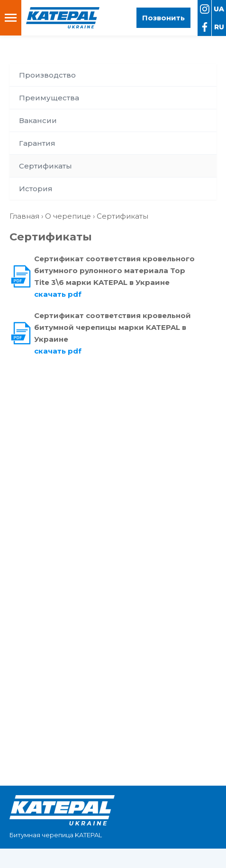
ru (219, 27)
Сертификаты (45, 166)
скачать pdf (58, 294)
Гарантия (37, 143)
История (36, 189)
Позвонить (163, 18)
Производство (47, 75)
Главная (24, 216)
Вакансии (38, 120)
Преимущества (49, 98)
